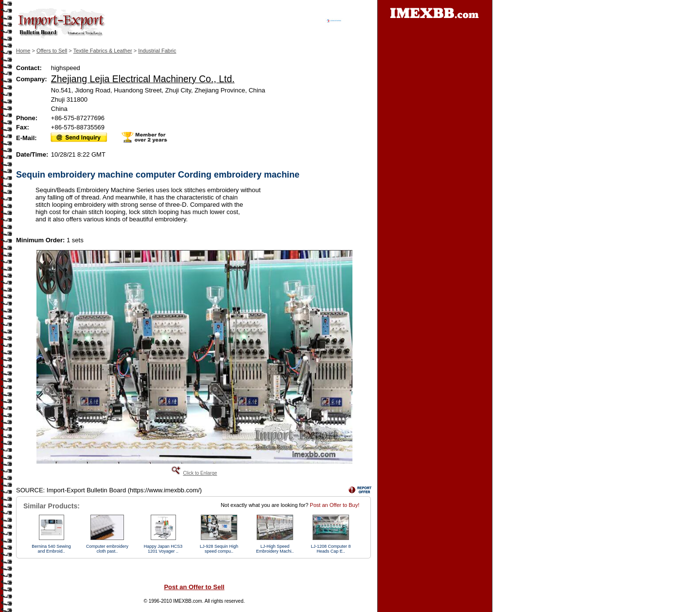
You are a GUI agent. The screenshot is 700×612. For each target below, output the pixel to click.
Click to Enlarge (200, 473)
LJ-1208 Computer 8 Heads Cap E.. (331, 549)
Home (23, 51)
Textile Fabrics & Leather (103, 51)
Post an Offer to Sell (194, 587)
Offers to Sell (52, 51)
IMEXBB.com (187, 601)
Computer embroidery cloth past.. (107, 549)
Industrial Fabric (157, 51)
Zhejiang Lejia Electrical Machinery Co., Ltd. (143, 79)
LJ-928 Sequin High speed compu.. (219, 549)
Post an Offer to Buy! (334, 505)
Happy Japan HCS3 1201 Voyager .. (163, 549)
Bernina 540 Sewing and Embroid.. (51, 549)
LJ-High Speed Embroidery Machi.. (275, 549)
